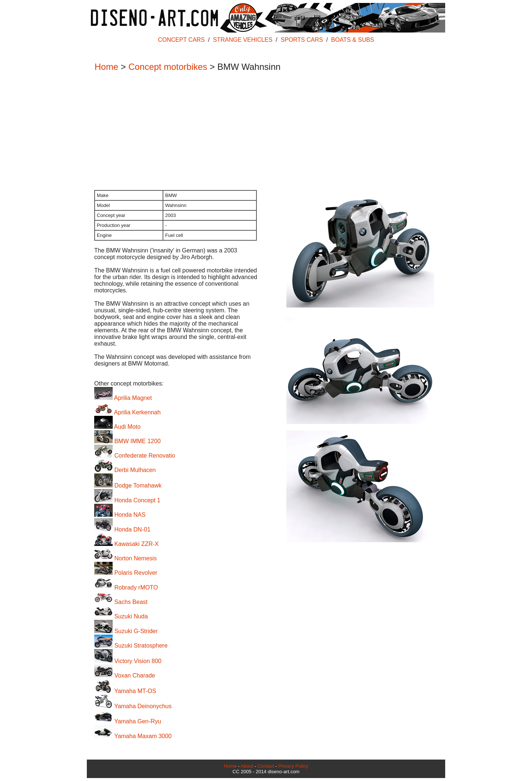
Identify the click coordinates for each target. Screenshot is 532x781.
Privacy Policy (293, 766)
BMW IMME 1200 (127, 441)
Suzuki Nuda (121, 616)
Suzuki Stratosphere (131, 646)
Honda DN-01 (122, 529)
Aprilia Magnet (123, 398)
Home (106, 67)
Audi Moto (117, 427)
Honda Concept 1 (127, 500)
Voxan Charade (125, 675)
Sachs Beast (121, 602)
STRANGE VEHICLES (243, 40)
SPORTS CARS (302, 40)
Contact (266, 766)
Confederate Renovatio (135, 456)
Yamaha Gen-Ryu (128, 721)
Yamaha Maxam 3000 (133, 736)
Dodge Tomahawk (128, 485)
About (247, 766)
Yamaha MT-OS (125, 691)
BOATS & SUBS (352, 40)
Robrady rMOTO (126, 588)
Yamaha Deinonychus (133, 706)
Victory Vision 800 (128, 661)
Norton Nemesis (125, 558)
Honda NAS (120, 515)
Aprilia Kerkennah (127, 412)
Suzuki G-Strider (126, 631)
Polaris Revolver (126, 573)
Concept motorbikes (168, 67)
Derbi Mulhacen (125, 470)
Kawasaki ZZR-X (126, 544)
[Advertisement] (262, 132)
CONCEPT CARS (181, 40)
